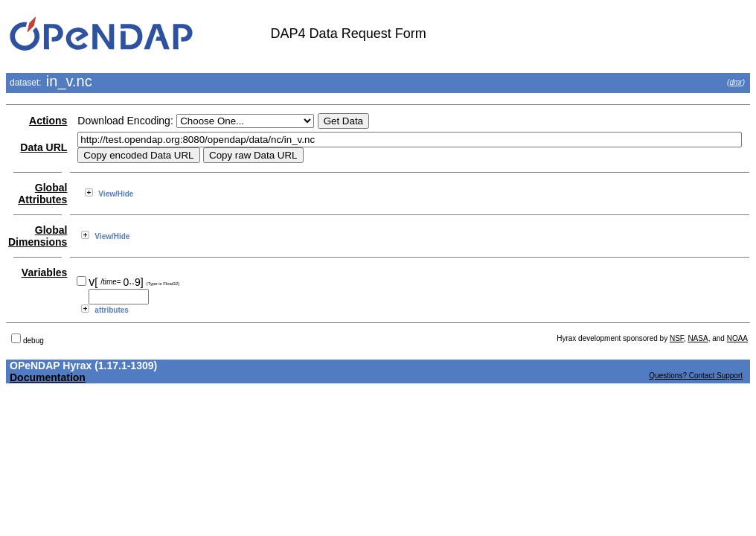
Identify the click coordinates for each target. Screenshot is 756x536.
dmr (736, 82)
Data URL (44, 147)
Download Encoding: (125, 121)
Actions (48, 121)
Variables (45, 272)
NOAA (737, 338)
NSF (677, 338)
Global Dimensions (38, 236)
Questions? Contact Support (696, 376)
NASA (698, 338)
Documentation (48, 377)
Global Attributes (42, 194)
